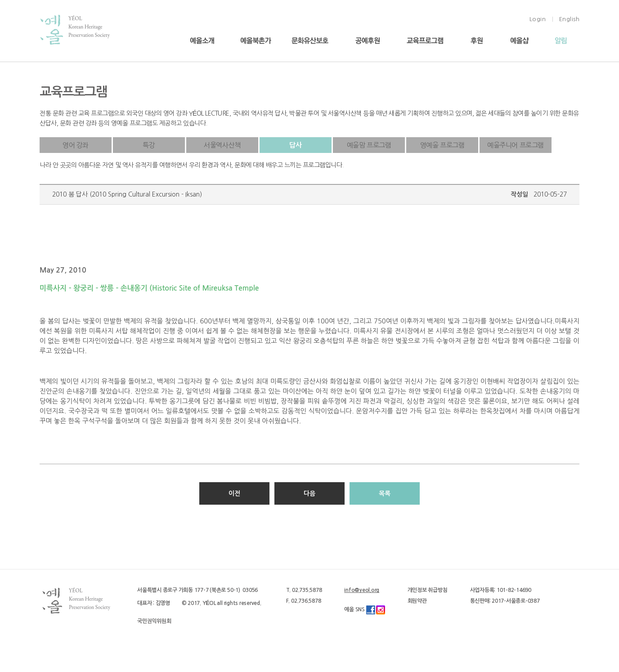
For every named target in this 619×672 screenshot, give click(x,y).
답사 (295, 145)
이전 (234, 493)
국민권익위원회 (154, 621)
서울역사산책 (222, 145)
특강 (149, 145)
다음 (309, 493)
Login (538, 19)
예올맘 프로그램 (369, 145)
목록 (385, 493)
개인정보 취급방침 (428, 590)
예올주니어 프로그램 (516, 145)
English (570, 19)
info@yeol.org (362, 590)
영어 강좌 (76, 145)
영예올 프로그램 (442, 145)
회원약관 (417, 601)
